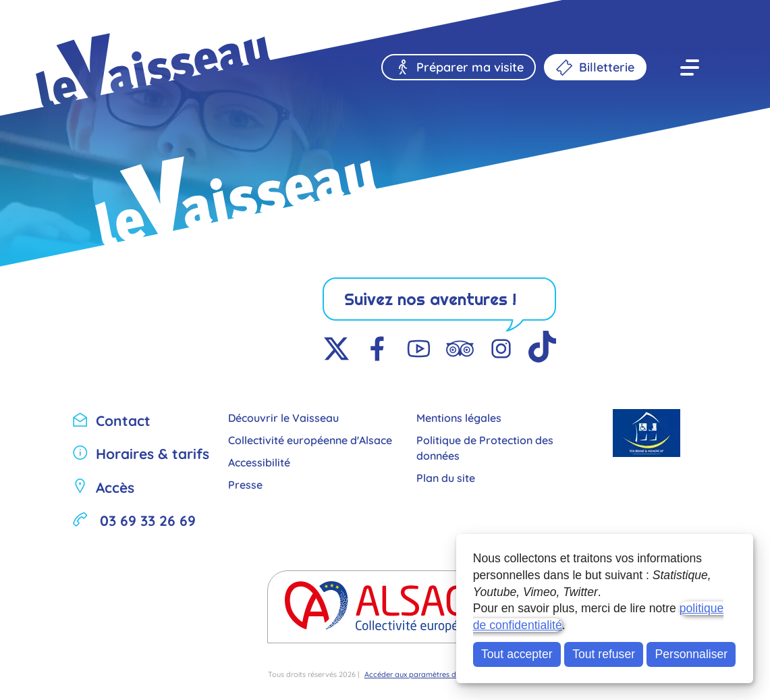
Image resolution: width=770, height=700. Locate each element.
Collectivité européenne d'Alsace (310, 439)
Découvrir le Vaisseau (283, 417)
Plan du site (446, 477)
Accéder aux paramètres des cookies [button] (428, 674)
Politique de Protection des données (485, 447)
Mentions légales (459, 417)
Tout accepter (517, 654)
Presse (245, 484)
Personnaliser (692, 654)
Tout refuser (604, 654)
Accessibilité (259, 461)
